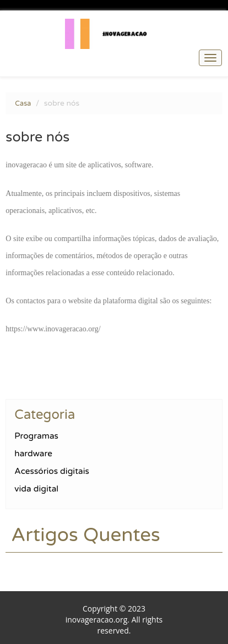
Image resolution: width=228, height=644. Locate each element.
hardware (33, 454)
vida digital (36, 489)
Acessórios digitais (52, 471)
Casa (23, 103)
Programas (36, 436)
